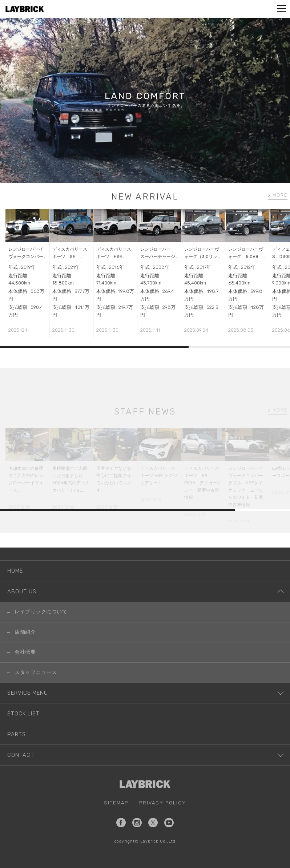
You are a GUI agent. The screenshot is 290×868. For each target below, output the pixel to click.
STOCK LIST (23, 726)
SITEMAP (116, 815)
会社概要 (25, 665)
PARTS (17, 747)
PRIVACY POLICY (163, 815)
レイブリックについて (41, 625)
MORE (282, 196)
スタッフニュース (36, 685)
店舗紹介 (25, 645)
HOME (15, 584)
